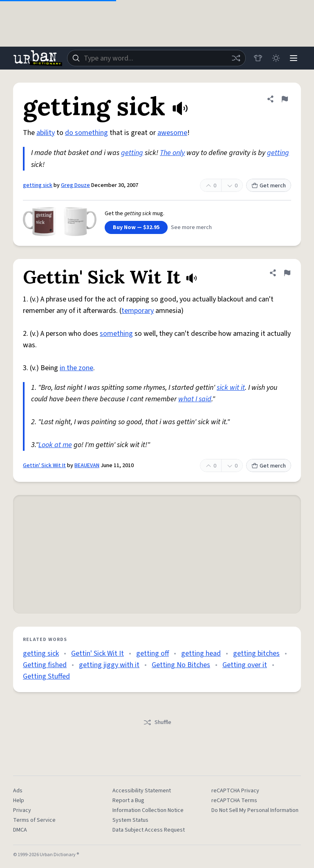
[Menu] (294, 58)
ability (46, 133)
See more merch (191, 227)
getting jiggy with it (109, 665)
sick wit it (231, 388)
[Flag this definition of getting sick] (285, 99)
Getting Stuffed (46, 676)
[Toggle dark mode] (276, 58)
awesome (172, 133)
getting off (153, 653)
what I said (195, 399)
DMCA (20, 830)
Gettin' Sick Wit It (44, 465)
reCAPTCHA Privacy (235, 791)
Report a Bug (128, 801)
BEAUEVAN (87, 465)
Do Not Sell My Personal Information (255, 810)
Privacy (22, 810)
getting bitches (256, 653)
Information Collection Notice (148, 810)
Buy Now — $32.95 (136, 227)
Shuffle (157, 722)
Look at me (55, 445)
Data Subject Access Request (149, 830)
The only (172, 153)
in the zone (76, 368)
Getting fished (45, 665)
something (116, 334)
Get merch (269, 186)
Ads (18, 791)
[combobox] (156, 58)
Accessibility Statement (142, 791)
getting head (201, 653)
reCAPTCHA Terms (234, 801)
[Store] (258, 58)
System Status (130, 820)
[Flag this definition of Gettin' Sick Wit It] (287, 273)
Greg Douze (75, 185)
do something (86, 133)
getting (132, 153)
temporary (138, 311)
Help (19, 801)
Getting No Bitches (181, 665)
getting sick (38, 185)
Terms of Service (34, 820)
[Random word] (235, 58)
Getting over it (245, 665)
